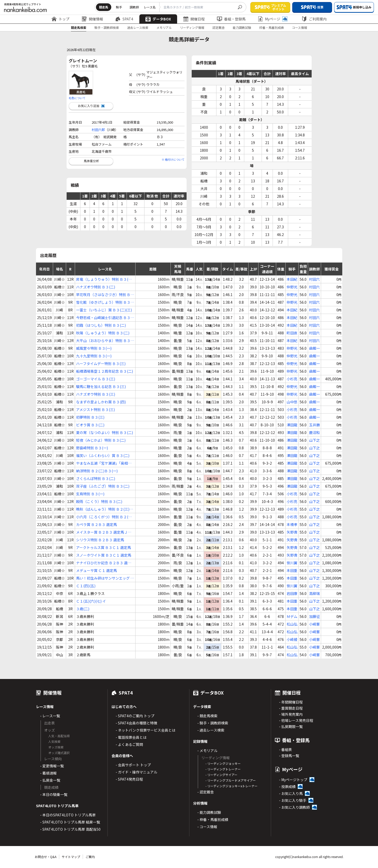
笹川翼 (292, 563)
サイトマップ (71, 857)
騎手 (119, 7)
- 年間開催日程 (291, 702)
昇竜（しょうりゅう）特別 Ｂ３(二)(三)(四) (105, 279)
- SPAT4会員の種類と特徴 (136, 723)
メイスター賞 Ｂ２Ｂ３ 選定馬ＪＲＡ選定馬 (104, 532)
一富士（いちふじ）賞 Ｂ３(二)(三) (104, 310)
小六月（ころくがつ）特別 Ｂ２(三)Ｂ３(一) (105, 517)
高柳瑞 (314, 593)
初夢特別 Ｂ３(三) (90, 417)
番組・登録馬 (231, 19)
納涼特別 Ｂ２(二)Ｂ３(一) (97, 471)
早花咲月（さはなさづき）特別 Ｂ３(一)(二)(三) (105, 295)
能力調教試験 (242, 27)
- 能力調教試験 (209, 812)
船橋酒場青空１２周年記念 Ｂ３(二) (105, 371)
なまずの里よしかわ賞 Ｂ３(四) (101, 402)
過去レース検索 (138, 27)
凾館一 (314, 348)
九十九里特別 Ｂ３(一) (94, 356)
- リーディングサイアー (221, 775)
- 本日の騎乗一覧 (54, 794)
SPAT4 (124, 19)
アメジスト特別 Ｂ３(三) (95, 409)
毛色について (77, 98)
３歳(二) (83, 609)
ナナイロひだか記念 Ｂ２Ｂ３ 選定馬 (104, 563)
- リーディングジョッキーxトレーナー (231, 786)
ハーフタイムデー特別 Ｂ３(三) (101, 363)
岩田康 (292, 593)
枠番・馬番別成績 (272, 27)
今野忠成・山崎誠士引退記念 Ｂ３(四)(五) (103, 318)
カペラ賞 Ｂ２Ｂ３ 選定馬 (96, 524)
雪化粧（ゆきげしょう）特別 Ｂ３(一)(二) (103, 302)
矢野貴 (292, 532)
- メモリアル (207, 750)
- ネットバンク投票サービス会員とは (145, 730)
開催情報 (92, 19)
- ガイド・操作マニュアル (136, 772)
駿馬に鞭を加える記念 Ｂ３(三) (101, 386)
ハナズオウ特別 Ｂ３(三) (96, 394)
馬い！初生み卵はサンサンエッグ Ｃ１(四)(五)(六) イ (105, 578)
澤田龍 (292, 425)
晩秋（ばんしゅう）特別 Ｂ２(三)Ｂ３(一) (105, 509)
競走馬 (104, 7)
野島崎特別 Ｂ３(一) (92, 448)
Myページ (273, 19)
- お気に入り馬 (291, 793)
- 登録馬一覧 (289, 756)
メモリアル (164, 27)
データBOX (158, 19)
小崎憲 (314, 624)
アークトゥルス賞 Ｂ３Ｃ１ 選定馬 (103, 547)
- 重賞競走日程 (291, 708)
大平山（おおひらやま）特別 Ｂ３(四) (103, 341)
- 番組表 (285, 749)
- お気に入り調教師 (294, 807)
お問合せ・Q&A (46, 857)
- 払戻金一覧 (50, 780)
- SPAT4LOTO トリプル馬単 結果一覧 (70, 822)
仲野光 (292, 287)
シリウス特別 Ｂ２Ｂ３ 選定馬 (100, 540)
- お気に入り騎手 (293, 800)
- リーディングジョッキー (223, 763)
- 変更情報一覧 (52, 766)
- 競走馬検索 (207, 716)
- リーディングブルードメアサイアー (231, 780)
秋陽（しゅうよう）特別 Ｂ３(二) (103, 333)
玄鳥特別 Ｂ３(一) (90, 494)
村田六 (314, 279)
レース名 (150, 7)
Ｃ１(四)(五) (86, 586)
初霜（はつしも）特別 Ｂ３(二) (101, 325)
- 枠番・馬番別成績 (213, 819)
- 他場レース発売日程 (296, 720)
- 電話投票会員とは (131, 737)
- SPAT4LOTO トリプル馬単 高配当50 (70, 829)
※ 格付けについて (173, 159)
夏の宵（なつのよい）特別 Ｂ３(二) (105, 432)
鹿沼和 (314, 432)
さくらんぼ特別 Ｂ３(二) (96, 478)
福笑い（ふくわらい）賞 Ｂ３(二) (103, 455)
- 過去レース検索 (211, 730)
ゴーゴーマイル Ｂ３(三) (96, 379)
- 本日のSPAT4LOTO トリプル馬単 (68, 815)
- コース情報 (207, 827)
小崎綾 (292, 639)
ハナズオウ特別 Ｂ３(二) (96, 287)
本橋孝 (292, 524)
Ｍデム (292, 616)
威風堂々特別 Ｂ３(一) (94, 348)
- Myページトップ (293, 780)
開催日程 (194, 19)
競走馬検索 (79, 27)
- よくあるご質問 (129, 744)
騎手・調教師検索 (107, 27)
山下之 (314, 440)
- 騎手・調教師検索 (213, 723)
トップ (60, 19)
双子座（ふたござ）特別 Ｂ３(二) (103, 486)
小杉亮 (292, 379)
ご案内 (90, 857)
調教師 (134, 7)
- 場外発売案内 (291, 714)
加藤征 (314, 616)
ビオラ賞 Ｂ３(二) (90, 425)
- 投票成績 (287, 787)
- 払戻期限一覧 (291, 726)
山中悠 (292, 402)
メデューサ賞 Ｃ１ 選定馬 (96, 570)
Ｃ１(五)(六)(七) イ (91, 601)
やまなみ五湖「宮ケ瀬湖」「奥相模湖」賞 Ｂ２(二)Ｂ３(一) (104, 463)
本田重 (292, 570)
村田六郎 (98, 130)
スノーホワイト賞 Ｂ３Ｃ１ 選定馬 (104, 555)
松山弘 (292, 624)
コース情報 (300, 27)
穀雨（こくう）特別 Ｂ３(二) (99, 501)
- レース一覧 (50, 716)
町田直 (292, 333)
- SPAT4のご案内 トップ (135, 716)
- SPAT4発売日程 (129, 779)
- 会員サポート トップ (133, 765)
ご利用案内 (314, 19)
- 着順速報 (48, 773)
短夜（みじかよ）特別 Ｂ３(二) (101, 440)
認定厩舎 (218, 27)
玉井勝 (314, 425)
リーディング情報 (192, 27)
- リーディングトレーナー (223, 769)
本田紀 (292, 279)
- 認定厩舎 (206, 792)
